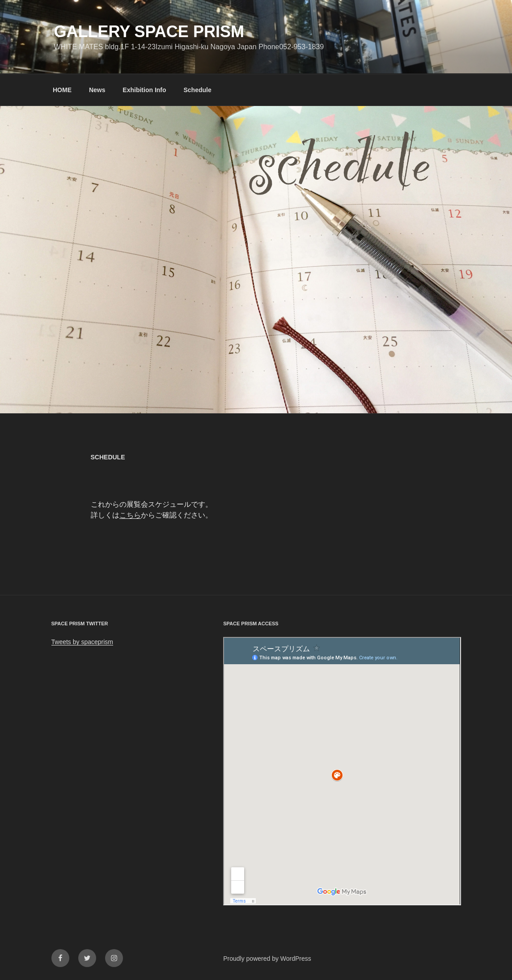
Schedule (197, 90)
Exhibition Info (144, 90)
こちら (130, 515)
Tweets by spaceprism (83, 642)
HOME (62, 90)
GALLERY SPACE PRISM (149, 32)
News (97, 90)
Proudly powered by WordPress (267, 959)
